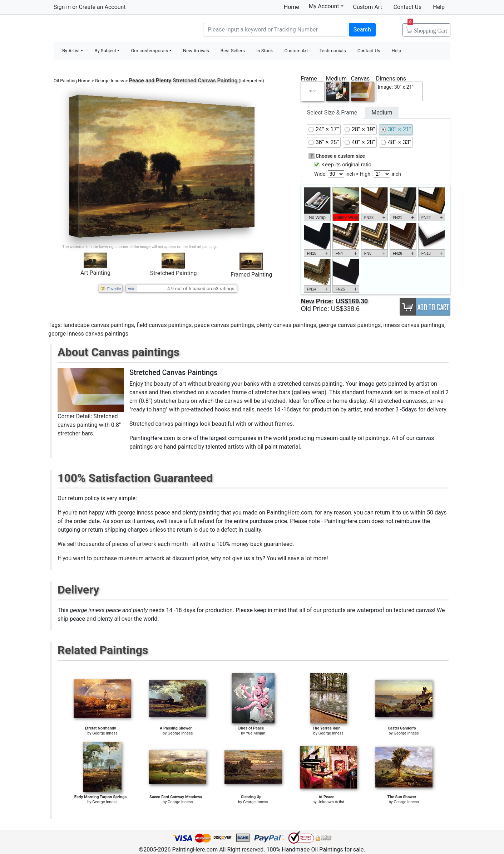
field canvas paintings (164, 325)
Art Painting (95, 273)
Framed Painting (251, 275)
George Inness (110, 81)
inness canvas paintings (414, 325)
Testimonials (332, 51)
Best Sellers (233, 51)
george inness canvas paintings (88, 334)
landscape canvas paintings (98, 325)
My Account (326, 6)
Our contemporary (149, 51)
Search (362, 30)
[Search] (275, 30)
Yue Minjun (256, 733)
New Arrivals (196, 51)
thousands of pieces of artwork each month (133, 544)
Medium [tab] (382, 113)
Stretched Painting (174, 273)
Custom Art (368, 7)
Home (291, 7)
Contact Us (408, 7)
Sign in (62, 7)
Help (439, 7)
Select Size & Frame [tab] (332, 113)
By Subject (105, 51)
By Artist (71, 51)
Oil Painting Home (72, 81)
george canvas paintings (350, 325)
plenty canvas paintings (286, 325)
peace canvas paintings (224, 325)
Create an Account (102, 7)
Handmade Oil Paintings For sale (107, 29)
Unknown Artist (331, 802)
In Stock (265, 51)
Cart (427, 28)
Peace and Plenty (150, 80)
